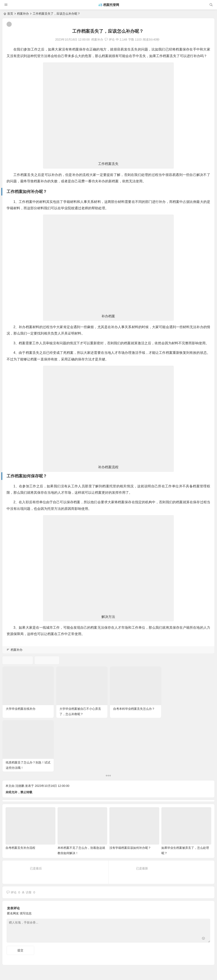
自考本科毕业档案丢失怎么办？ (134, 709)
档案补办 (23, 14)
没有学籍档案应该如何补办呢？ (130, 794)
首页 (10, 14)
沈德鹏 (20, 732)
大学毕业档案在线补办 (21, 709)
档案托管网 (111, 5)
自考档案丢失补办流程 (20, 794)
